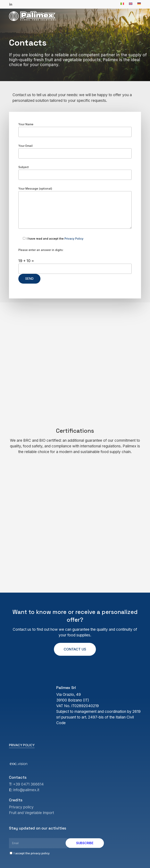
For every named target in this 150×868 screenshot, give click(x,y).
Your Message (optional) (75, 208)
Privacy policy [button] (22, 745)
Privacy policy (21, 807)
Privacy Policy (74, 239)
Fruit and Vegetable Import (31, 813)
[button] (139, 16)
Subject (75, 173)
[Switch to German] (139, 4)
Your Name (75, 130)
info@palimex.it (26, 790)
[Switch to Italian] (122, 4)
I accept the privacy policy (30, 853)
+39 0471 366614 (28, 784)
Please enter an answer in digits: (41, 250)
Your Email (75, 151)
